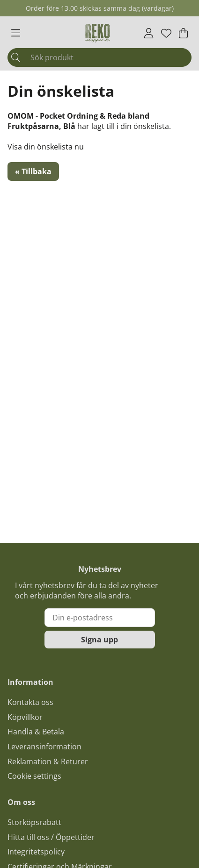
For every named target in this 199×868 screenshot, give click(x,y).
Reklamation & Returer (48, 761)
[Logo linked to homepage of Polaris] (97, 33)
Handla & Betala (36, 732)
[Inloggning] (149, 33)
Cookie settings (34, 776)
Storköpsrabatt (34, 822)
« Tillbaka (33, 171)
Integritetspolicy (36, 852)
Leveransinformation (44, 747)
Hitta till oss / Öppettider (51, 837)
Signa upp (99, 640)
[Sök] (99, 57)
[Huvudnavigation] (16, 33)
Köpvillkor (25, 717)
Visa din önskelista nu (46, 147)
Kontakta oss (30, 702)
